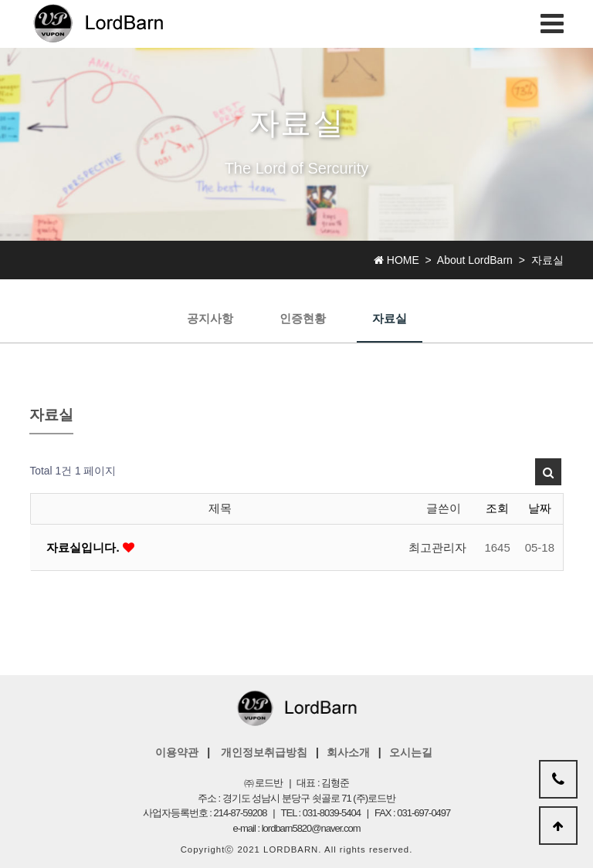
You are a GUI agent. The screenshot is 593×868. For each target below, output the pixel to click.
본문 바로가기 (0, 0)
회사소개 (348, 752)
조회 (497, 508)
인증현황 (303, 318)
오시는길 (411, 752)
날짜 (540, 508)
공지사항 (210, 318)
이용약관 (177, 752)
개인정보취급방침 (264, 752)
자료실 (390, 318)
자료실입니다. (84, 547)
